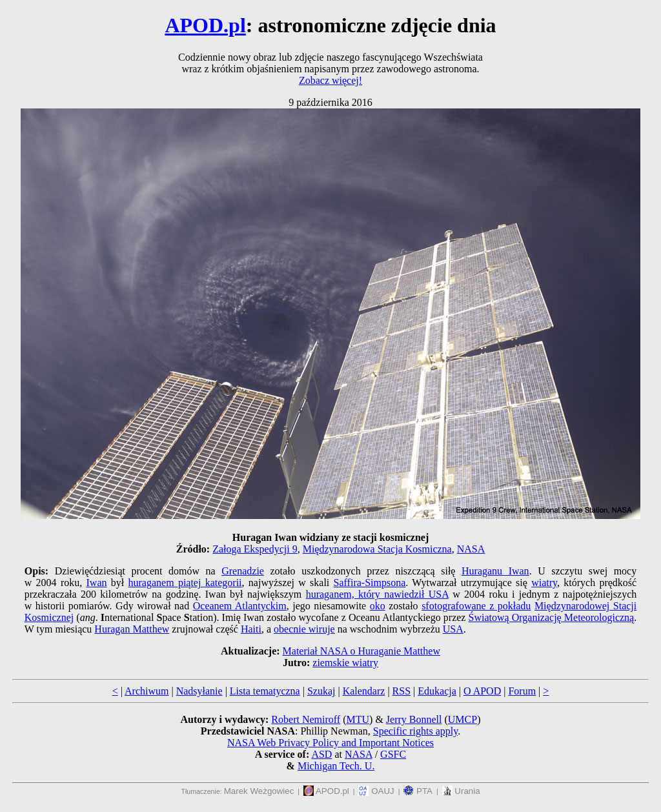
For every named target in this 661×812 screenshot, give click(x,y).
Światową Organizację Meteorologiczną (552, 617)
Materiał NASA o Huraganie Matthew (361, 651)
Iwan (97, 583)
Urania (461, 791)
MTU (358, 719)
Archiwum (147, 691)
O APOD (482, 691)
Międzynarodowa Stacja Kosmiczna (377, 549)
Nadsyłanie (199, 691)
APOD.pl (205, 25)
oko (378, 606)
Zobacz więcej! (330, 80)
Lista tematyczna (265, 691)
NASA (471, 549)
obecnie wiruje (304, 629)
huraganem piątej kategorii (185, 583)
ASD (321, 754)
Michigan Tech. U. (336, 766)
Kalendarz (364, 691)
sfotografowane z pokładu (476, 606)
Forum (522, 691)
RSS (402, 691)
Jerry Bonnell (414, 719)
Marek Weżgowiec (259, 791)
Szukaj (321, 691)
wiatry (544, 583)
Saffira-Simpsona (370, 583)
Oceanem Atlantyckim (240, 606)
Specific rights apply (415, 731)
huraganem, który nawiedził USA (377, 594)
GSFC (393, 754)
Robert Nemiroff (306, 719)
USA (453, 629)
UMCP (463, 719)
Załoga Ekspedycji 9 (255, 549)
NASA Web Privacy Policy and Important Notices (330, 743)
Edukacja (437, 691)
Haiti (251, 629)
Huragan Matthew (132, 629)
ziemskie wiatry (345, 663)
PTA (418, 791)
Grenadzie (243, 571)
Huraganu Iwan (495, 571)
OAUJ (376, 791)
